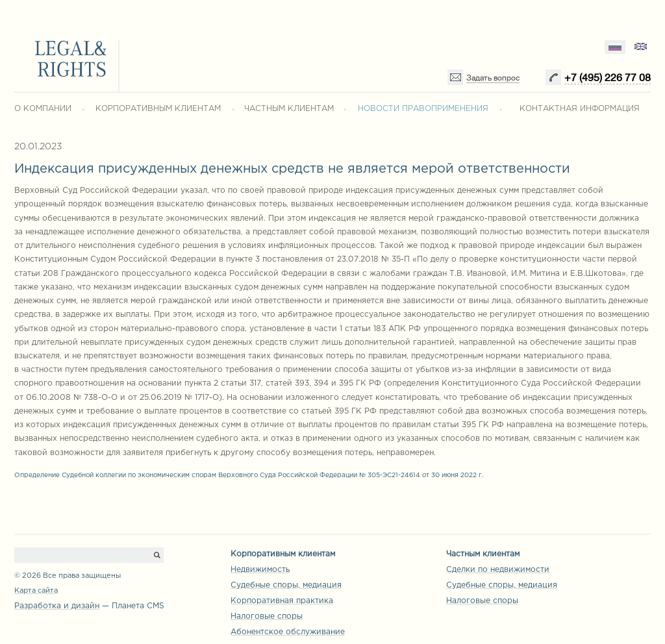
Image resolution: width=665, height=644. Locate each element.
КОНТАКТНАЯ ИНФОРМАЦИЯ (580, 109)
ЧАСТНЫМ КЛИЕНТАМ (289, 109)
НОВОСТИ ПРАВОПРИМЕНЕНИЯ (423, 109)
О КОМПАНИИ (43, 109)
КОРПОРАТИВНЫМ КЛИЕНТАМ (158, 109)
